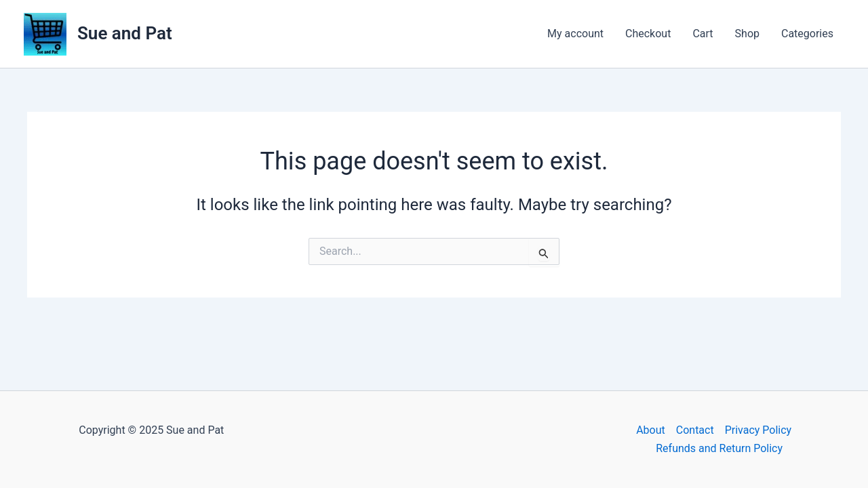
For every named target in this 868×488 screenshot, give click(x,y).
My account (575, 34)
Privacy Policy (758, 430)
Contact (695, 430)
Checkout (648, 34)
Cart (703, 34)
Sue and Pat (125, 33)
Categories (807, 34)
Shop (747, 34)
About (651, 430)
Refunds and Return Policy (719, 448)
